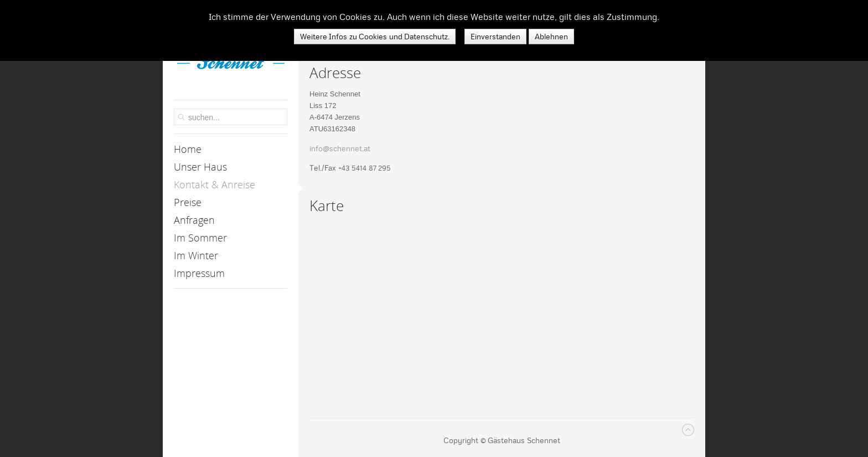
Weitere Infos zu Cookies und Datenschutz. (375, 37)
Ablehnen (551, 37)
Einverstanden (495, 37)
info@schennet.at (340, 148)
